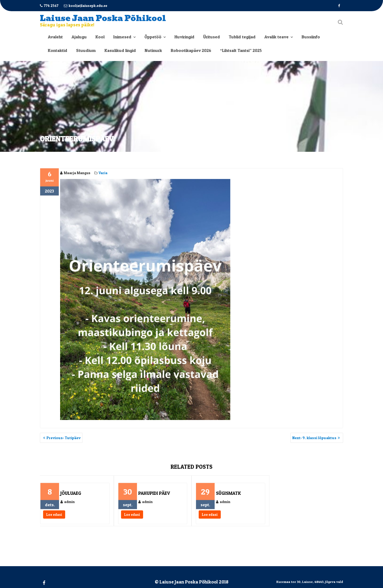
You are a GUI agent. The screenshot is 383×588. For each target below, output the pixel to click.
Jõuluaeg (71, 495)
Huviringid (184, 37)
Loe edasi (54, 517)
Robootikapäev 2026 (191, 50)
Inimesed (122, 37)
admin (68, 504)
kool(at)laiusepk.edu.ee (86, 6)
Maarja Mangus (75, 173)
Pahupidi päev (154, 495)
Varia (103, 173)
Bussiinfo (311, 37)
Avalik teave (276, 37)
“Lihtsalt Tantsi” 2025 (241, 50)
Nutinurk (153, 50)
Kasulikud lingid (120, 50)
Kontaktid (58, 50)
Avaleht (55, 37)
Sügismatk (228, 495)
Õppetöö (153, 37)
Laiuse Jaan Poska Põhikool (103, 18)
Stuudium (86, 50)
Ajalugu (79, 37)
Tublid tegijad (242, 37)
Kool (100, 37)
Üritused (212, 37)
